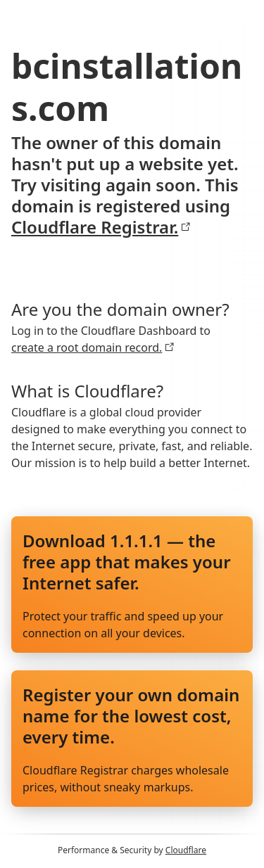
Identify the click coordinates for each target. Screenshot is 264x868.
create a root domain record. (93, 347)
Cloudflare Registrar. (101, 227)
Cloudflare (186, 850)
